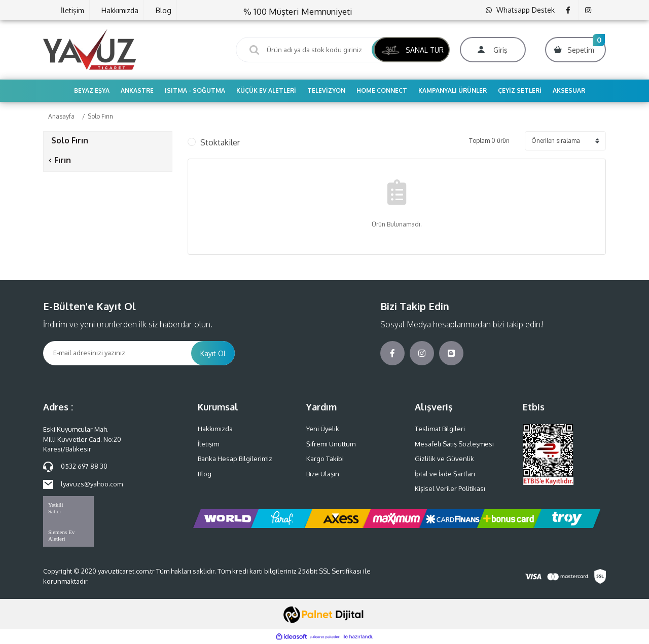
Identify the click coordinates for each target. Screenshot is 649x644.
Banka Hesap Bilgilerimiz (235, 459)
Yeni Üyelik (323, 429)
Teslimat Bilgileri (440, 429)
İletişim (73, 10)
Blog (164, 10)
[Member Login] (493, 50)
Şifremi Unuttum (331, 444)
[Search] (324, 50)
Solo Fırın (100, 116)
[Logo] (90, 49)
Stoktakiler (220, 142)
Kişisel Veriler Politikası (450, 488)
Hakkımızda (120, 10)
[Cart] (575, 50)
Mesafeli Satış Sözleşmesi (454, 444)
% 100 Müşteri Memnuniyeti (298, 11)
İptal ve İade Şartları (445, 474)
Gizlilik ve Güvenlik (444, 459)
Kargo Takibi (325, 459)
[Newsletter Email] (117, 353)
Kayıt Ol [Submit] (213, 353)
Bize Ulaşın (323, 474)
